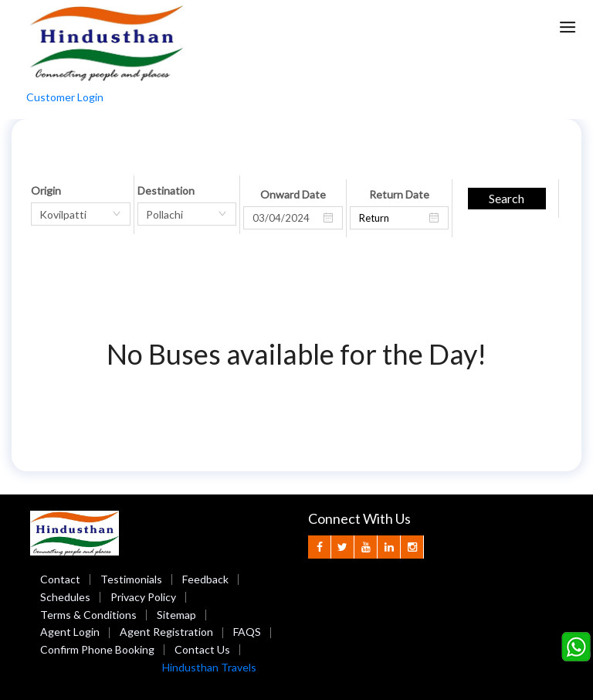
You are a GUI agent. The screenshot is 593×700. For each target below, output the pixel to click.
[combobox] (81, 214)
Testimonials (131, 579)
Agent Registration (166, 632)
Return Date (399, 194)
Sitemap (176, 615)
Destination (166, 190)
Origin (46, 190)
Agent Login (70, 632)
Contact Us (202, 649)
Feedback (205, 579)
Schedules (65, 597)
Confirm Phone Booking (97, 649)
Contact (60, 579)
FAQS (247, 632)
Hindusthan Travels (209, 667)
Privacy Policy (143, 597)
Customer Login (65, 97)
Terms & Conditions (88, 615)
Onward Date (293, 194)
